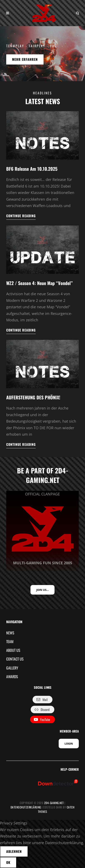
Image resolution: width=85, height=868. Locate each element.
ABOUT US (13, 650)
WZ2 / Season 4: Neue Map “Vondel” (39, 283)
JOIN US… (42, 590)
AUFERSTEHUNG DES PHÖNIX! (33, 397)
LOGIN (69, 744)
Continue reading (21, 217)
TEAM (10, 641)
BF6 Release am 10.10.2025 (32, 169)
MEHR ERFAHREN (28, 61)
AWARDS (12, 677)
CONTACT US (15, 659)
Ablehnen (14, 851)
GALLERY (12, 668)
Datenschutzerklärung (26, 807)
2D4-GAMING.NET (54, 803)
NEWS (10, 633)
